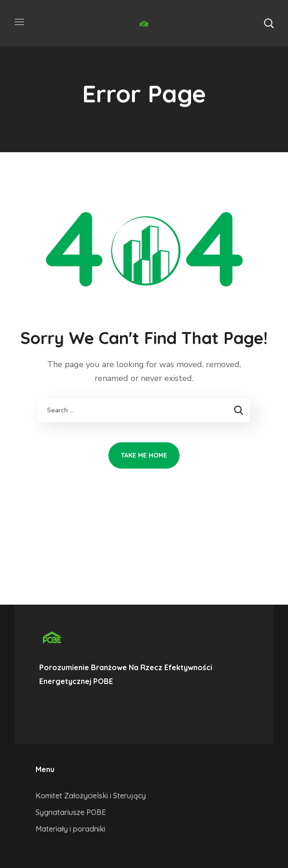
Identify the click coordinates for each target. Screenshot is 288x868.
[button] (269, 23)
